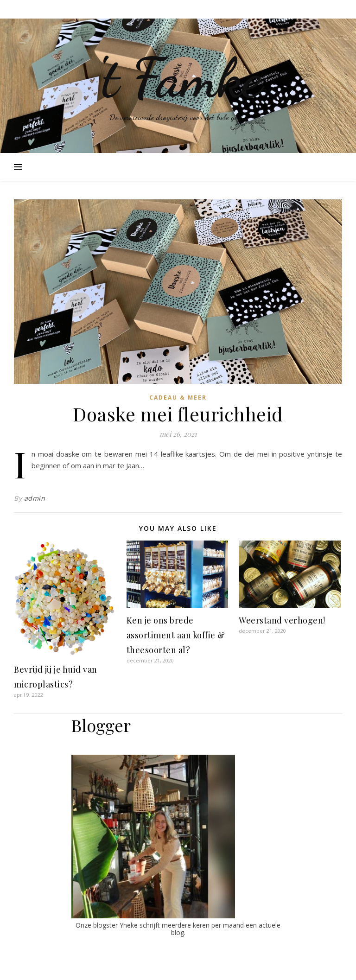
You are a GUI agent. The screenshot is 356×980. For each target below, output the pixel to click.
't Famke (178, 78)
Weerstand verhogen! (282, 620)
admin (35, 498)
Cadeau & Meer (178, 398)
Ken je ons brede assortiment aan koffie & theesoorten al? (176, 635)
